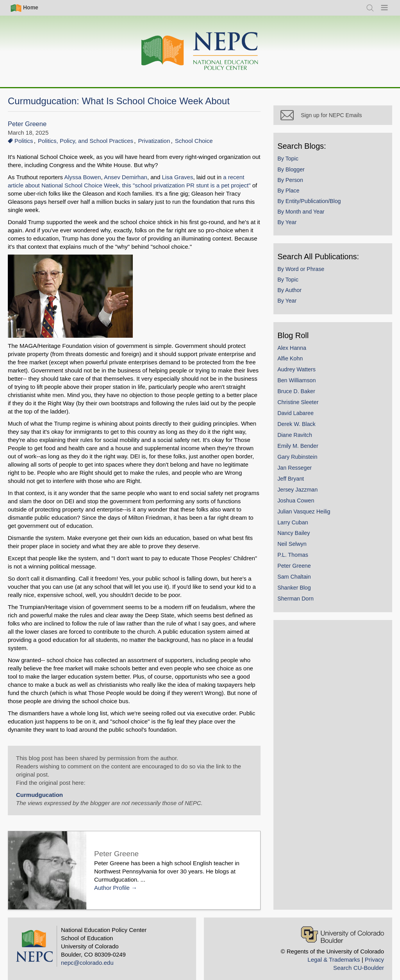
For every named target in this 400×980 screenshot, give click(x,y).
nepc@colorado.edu (87, 954)
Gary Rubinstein (303, 462)
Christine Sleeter (303, 407)
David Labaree (301, 418)
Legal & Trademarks (334, 951)
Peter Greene (27, 124)
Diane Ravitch (300, 440)
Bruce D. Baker (302, 396)
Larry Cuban (298, 527)
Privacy (374, 951)
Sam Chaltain (300, 582)
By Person (296, 185)
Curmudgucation (39, 787)
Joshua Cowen (301, 505)
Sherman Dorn (301, 604)
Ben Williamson (302, 385)
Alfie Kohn (296, 363)
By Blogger (296, 174)
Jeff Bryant (296, 484)
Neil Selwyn (297, 549)
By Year (292, 227)
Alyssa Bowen (82, 177)
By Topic (293, 164)
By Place (294, 196)
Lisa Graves (177, 177)
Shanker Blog (300, 593)
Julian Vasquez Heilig (309, 516)
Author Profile (112, 879)
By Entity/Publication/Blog (314, 206)
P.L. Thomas (298, 560)
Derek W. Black (302, 429)
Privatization (154, 141)
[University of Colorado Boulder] (342, 926)
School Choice (194, 141)
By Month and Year (306, 217)
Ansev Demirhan (126, 177)
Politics (24, 141)
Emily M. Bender (303, 451)
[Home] (200, 51)
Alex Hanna (297, 353)
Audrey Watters (302, 374)
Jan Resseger (300, 473)
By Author (295, 295)
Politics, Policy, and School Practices (86, 141)
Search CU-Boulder (359, 960)
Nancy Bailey (299, 538)
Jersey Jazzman (303, 495)
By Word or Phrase (306, 274)
